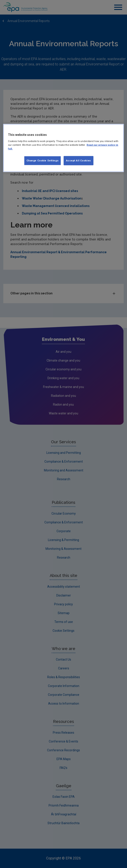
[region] (63, 148)
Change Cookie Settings (43, 161)
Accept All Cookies (79, 161)
